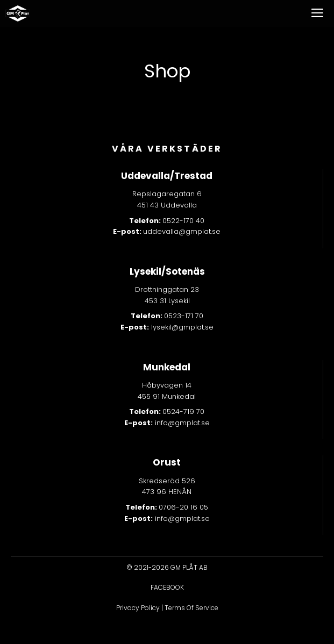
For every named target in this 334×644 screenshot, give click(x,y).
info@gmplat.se (167, 423)
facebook (167, 587)
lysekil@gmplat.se (167, 327)
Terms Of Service (191, 608)
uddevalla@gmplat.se (182, 231)
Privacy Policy (138, 608)
